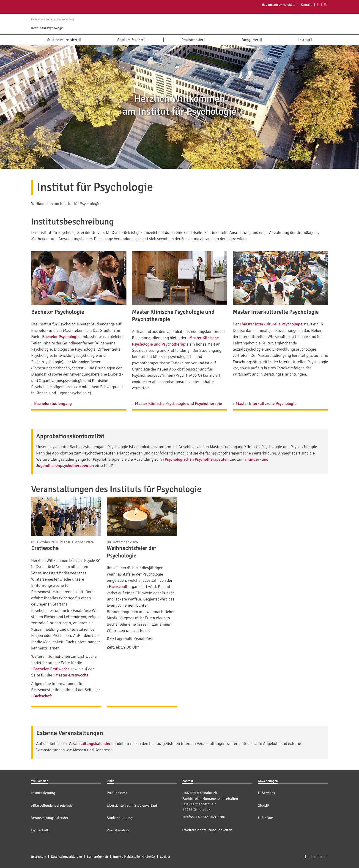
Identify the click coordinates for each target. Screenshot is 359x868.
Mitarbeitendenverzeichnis (52, 806)
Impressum (39, 857)
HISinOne (265, 818)
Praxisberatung (118, 830)
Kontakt (306, 5)
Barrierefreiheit (97, 857)
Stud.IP (264, 806)
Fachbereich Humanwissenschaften (53, 20)
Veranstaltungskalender (50, 818)
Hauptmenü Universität (278, 5)
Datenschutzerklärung (66, 857)
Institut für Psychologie (47, 28)
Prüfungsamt (117, 793)
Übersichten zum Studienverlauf (132, 806)
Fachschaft (40, 830)
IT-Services (266, 793)
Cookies (165, 857)
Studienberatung (120, 818)
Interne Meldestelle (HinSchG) (134, 857)
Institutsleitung (43, 793)
